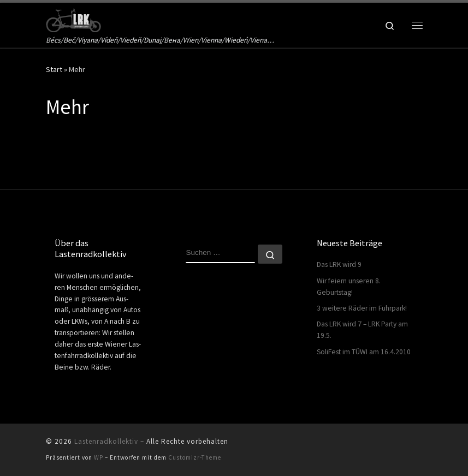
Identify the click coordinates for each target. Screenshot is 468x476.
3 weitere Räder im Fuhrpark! (362, 308)
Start (54, 69)
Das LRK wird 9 (339, 264)
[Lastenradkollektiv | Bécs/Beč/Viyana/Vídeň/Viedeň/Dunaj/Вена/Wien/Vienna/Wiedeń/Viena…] (74, 19)
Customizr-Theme (195, 457)
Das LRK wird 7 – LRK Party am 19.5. (362, 330)
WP (99, 457)
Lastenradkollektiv (106, 441)
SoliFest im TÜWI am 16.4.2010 (364, 352)
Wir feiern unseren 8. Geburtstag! (349, 287)
